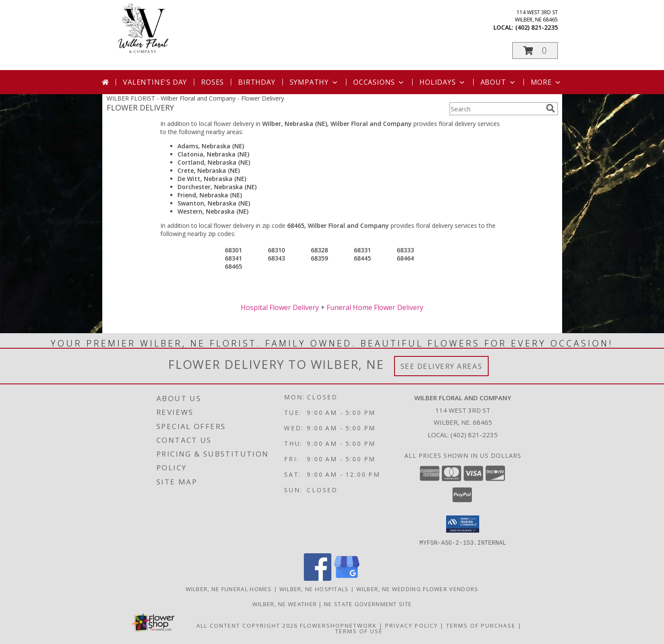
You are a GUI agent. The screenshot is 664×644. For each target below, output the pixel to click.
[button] (535, 51)
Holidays (443, 82)
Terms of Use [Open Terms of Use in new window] (359, 631)
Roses (213, 82)
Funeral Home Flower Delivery (375, 307)
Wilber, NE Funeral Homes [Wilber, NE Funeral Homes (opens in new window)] (229, 589)
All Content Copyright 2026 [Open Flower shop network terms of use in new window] (247, 625)
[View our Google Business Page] (347, 578)
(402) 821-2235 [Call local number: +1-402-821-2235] (537, 27)
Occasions (379, 82)
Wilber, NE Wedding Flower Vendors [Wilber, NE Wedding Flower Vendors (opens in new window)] (418, 589)
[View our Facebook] (318, 578)
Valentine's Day (155, 82)
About (499, 82)
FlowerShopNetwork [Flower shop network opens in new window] (338, 625)
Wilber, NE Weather (285, 604)
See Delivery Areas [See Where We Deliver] (442, 366)
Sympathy (314, 82)
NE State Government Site (368, 604)
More (546, 82)
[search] (551, 108)
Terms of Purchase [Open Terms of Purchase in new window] (481, 625)
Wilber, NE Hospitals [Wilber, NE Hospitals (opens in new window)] (314, 589)
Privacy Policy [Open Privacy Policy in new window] (412, 625)
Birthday (257, 82)
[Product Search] (496, 109)
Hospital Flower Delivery (280, 307)
